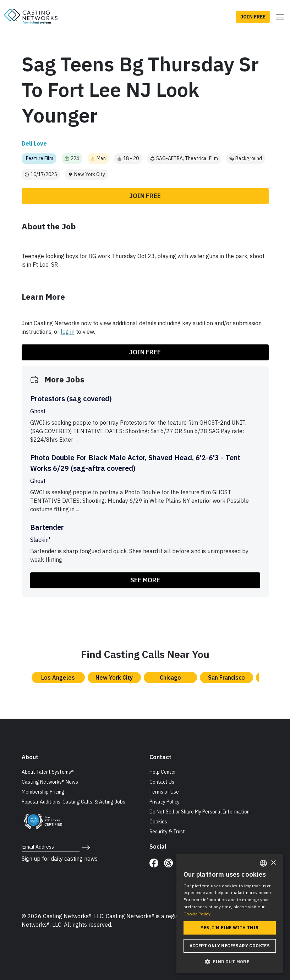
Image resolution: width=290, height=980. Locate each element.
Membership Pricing (43, 792)
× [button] (273, 863)
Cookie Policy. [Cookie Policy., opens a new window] (197, 914)
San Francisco (226, 677)
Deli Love (34, 143)
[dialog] (230, 914)
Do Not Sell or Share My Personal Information (199, 812)
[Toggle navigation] (278, 17)
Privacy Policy (165, 802)
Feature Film (40, 158)
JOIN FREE (253, 17)
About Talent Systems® (48, 772)
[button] (230, 962)
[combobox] (263, 863)
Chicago (170, 677)
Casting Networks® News (50, 782)
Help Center (163, 772)
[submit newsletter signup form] (86, 847)
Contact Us (162, 782)
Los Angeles (58, 677)
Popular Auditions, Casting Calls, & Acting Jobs (73, 802)
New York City (114, 677)
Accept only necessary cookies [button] (230, 946)
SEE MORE (145, 580)
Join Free (145, 196)
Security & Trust (167, 832)
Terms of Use (164, 792)
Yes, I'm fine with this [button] (229, 928)
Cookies (158, 822)
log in (68, 332)
